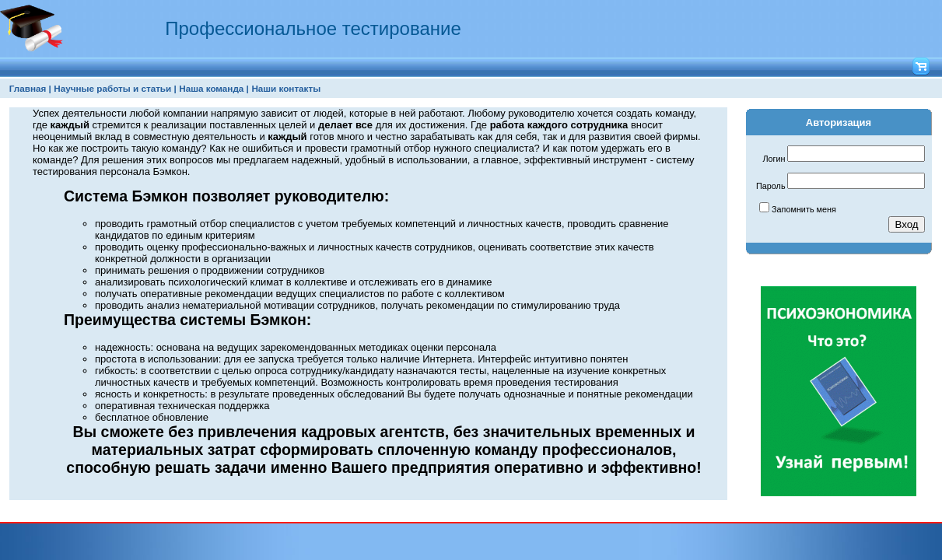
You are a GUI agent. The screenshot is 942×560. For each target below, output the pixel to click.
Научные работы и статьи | (115, 88)
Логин (774, 159)
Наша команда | (214, 88)
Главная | (30, 88)
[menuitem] (30, 88)
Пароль (771, 186)
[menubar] (165, 88)
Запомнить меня (804, 209)
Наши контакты (286, 88)
